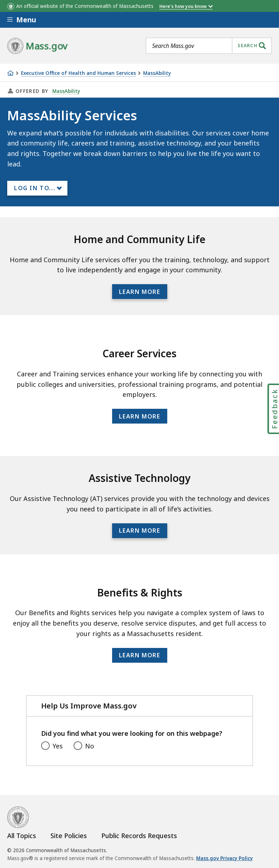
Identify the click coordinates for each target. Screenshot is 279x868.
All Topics (22, 836)
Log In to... (35, 188)
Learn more (140, 292)
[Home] (10, 73)
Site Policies (69, 836)
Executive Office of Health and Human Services (78, 73)
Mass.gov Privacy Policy (224, 858)
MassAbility (157, 73)
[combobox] (209, 46)
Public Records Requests (139, 836)
